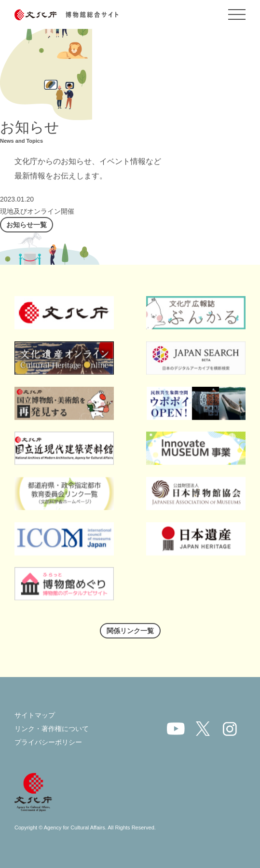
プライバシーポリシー (48, 742)
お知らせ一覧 (27, 225)
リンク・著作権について (52, 729)
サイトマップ (35, 715)
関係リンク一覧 (130, 631)
